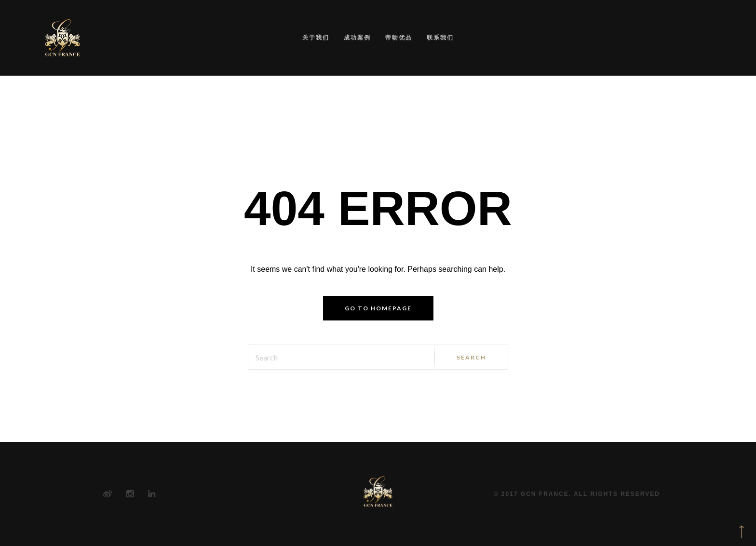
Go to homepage (378, 308)
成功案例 (357, 37)
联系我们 (440, 37)
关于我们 (316, 37)
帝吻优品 (399, 37)
